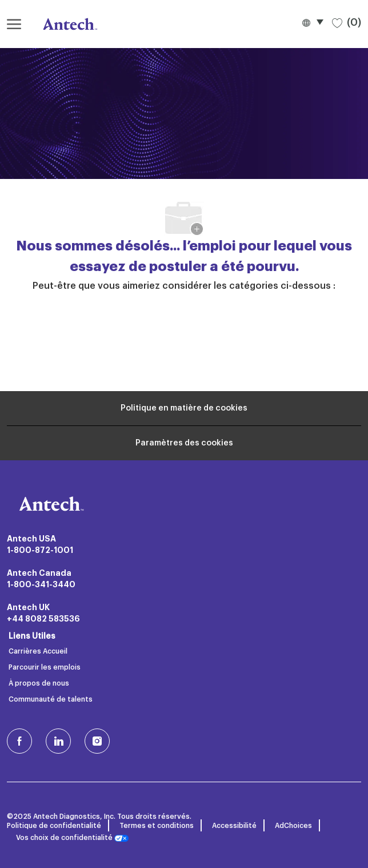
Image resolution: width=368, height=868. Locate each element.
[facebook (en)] (19, 741)
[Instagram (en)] (97, 741)
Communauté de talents (51, 699)
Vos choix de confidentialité (72, 838)
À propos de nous (39, 683)
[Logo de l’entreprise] (64, 24)
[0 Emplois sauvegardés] (347, 22)
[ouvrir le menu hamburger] (14, 24)
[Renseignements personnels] (184, 408)
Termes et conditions (157, 826)
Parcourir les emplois (45, 667)
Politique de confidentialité (54, 826)
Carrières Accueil (38, 651)
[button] (313, 22)
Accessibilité (234, 826)
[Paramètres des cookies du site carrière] (184, 443)
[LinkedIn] (58, 741)
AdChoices (293, 826)
